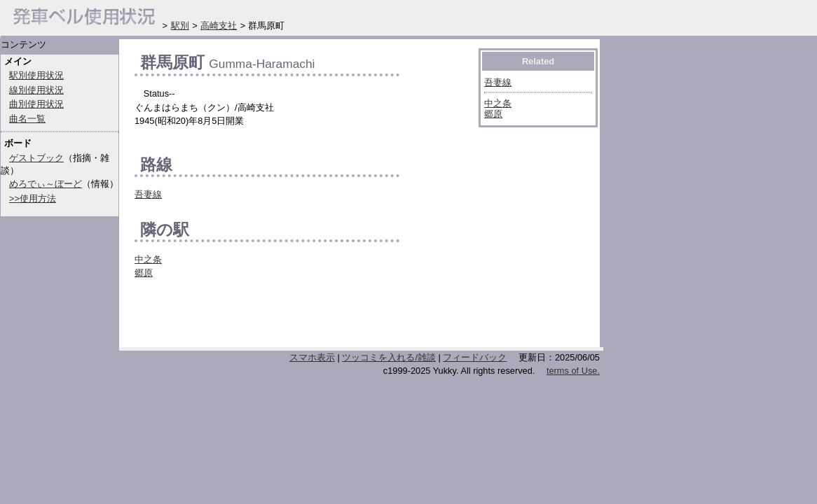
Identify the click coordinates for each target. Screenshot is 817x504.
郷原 (144, 273)
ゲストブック (36, 158)
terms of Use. (573, 371)
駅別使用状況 (36, 75)
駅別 (180, 26)
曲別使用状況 (36, 104)
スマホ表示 (312, 357)
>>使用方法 (33, 198)
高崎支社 (219, 26)
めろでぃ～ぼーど (46, 184)
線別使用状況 (36, 90)
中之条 (148, 259)
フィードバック (475, 357)
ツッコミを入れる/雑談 (389, 357)
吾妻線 (148, 194)
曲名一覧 (27, 119)
